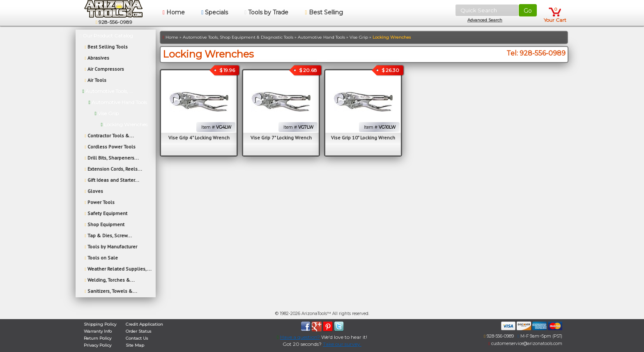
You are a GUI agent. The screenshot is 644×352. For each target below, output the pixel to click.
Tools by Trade (266, 12)
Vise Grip (359, 37)
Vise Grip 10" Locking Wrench (363, 138)
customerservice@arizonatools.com (524, 344)
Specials (215, 12)
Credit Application (144, 324)
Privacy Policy (98, 345)
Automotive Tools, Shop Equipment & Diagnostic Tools (238, 37)
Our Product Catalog (106, 36)
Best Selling (324, 12)
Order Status (138, 331)
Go (528, 11)
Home (174, 12)
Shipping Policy (100, 324)
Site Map (135, 345)
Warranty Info (98, 331)
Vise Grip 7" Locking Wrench (281, 138)
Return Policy (98, 338)
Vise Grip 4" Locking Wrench (199, 138)
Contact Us (137, 338)
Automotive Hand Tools (321, 37)
